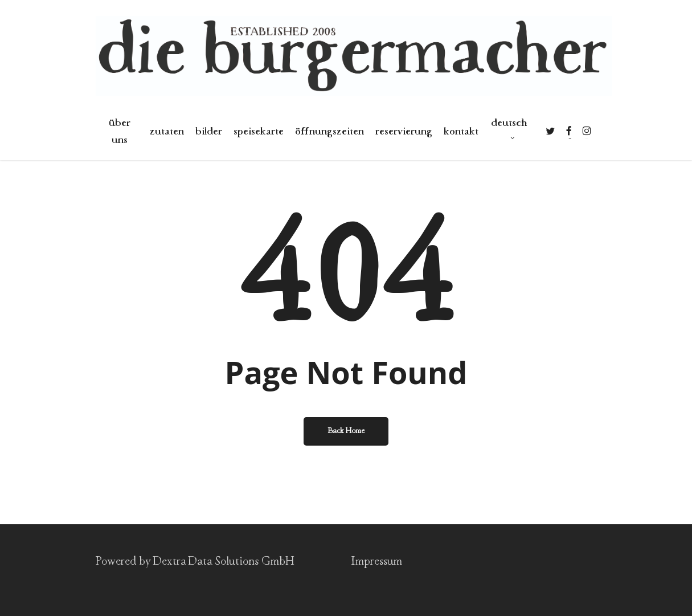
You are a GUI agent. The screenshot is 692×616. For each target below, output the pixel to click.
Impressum (376, 562)
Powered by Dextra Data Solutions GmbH (195, 562)
